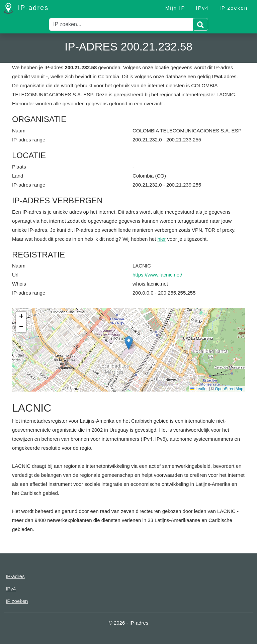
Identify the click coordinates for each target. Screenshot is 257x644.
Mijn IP (175, 8)
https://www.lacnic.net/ (157, 275)
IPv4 (202, 8)
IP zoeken (234, 8)
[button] (129, 343)
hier (161, 239)
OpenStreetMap (229, 389)
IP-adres (26, 8)
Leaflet (199, 389)
